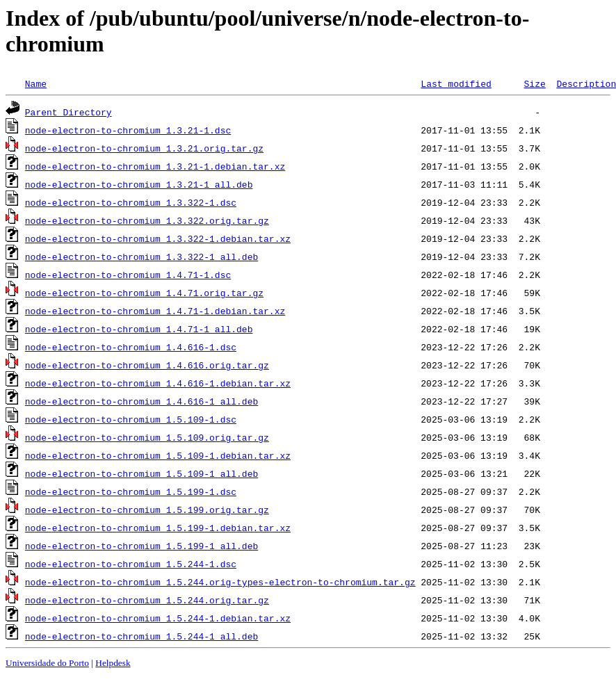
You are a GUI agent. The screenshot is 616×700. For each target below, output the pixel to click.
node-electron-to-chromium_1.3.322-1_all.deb (141, 257)
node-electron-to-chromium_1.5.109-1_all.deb (141, 473)
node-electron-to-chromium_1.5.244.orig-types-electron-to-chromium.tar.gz (220, 582)
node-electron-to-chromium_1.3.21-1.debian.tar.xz (155, 166)
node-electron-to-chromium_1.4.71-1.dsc (128, 275)
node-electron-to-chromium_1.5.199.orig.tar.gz (147, 510)
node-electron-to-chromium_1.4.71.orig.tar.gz (144, 293)
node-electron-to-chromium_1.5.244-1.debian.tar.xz (158, 618)
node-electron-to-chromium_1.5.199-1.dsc (131, 491)
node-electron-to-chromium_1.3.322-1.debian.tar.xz (158, 238)
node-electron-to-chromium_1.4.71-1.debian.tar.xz (155, 311)
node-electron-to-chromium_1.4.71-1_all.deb (139, 329)
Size (534, 83)
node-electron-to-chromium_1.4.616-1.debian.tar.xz (158, 383)
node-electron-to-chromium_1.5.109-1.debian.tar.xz (158, 455)
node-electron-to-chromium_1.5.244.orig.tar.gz (147, 600)
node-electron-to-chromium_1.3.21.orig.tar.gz (144, 148)
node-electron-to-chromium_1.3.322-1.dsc (131, 202)
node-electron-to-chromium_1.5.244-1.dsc (131, 564)
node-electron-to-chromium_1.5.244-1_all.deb (141, 636)
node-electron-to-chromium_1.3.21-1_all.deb (139, 184)
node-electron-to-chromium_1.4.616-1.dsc (131, 347)
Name (36, 83)
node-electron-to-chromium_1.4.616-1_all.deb (141, 401)
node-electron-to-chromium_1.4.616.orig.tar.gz (147, 365)
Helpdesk (113, 663)
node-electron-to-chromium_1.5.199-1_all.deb (141, 546)
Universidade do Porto (47, 663)
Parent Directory (68, 112)
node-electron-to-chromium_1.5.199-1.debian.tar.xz (158, 528)
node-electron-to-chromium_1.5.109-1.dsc (131, 419)
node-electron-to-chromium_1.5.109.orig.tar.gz (147, 437)
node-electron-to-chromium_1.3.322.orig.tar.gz (147, 220)
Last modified (456, 83)
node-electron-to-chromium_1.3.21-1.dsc (128, 130)
